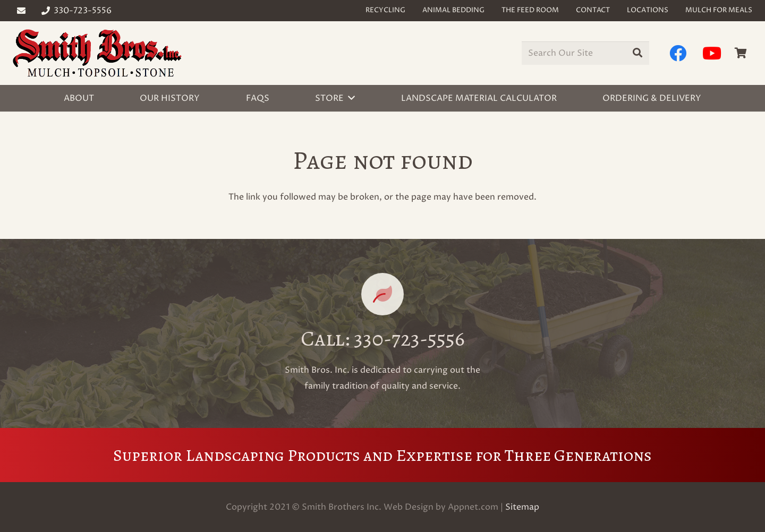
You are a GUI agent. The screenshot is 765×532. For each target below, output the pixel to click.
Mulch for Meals (719, 10)
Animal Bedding (453, 10)
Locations (648, 10)
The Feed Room (530, 10)
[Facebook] (678, 53)
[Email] (21, 11)
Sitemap (522, 507)
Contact (593, 10)
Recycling (385, 10)
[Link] (97, 53)
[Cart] (741, 53)
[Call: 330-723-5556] (382, 294)
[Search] (637, 53)
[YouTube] (712, 53)
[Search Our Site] (585, 53)
